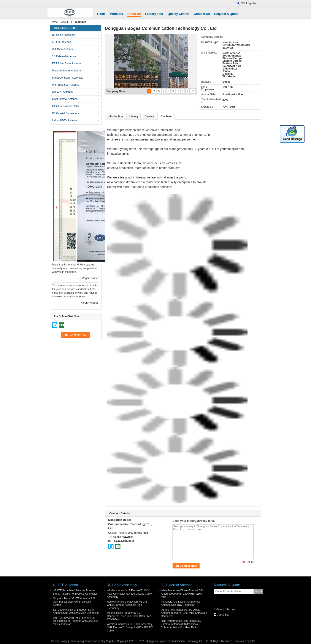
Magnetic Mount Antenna (66, 71)
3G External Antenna (64, 56)
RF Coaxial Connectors (65, 113)
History (134, 116)
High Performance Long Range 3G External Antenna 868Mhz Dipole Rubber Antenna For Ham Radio (181, 624)
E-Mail (218, 609)
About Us (134, 14)
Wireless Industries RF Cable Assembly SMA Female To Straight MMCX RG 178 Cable (130, 627)
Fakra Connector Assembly (68, 78)
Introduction (115, 116)
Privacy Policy (60, 641)
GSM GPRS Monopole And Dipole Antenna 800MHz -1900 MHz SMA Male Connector (184, 613)
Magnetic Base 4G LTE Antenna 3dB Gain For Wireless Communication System (74, 602)
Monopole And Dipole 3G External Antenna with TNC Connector (180, 603)
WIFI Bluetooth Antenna (66, 85)
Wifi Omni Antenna (63, 49)
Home (101, 14)
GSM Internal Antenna (65, 99)
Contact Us (202, 14)
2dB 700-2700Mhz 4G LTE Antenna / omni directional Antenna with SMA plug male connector (76, 621)
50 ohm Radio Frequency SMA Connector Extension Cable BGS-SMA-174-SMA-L (129, 616)
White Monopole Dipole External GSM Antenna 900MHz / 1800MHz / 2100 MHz (183, 594)
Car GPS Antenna (62, 92)
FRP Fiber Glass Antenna (67, 63)
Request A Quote (226, 14)
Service (149, 116)
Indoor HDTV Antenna (65, 120)
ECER (254, 641)
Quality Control (179, 14)
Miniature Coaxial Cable (66, 106)
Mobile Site (221, 615)
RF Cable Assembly (63, 35)
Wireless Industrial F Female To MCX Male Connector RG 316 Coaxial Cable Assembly (129, 594)
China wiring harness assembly (87, 641)
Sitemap (230, 609)
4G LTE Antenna (62, 42)
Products (117, 14)
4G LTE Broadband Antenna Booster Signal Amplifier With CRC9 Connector (75, 592)
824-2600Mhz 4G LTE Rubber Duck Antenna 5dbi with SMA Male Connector (76, 611)
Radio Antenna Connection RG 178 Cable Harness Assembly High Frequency (127, 605)
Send (258, 591)
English (251, 3)
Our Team (166, 116)
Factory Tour (154, 14)
